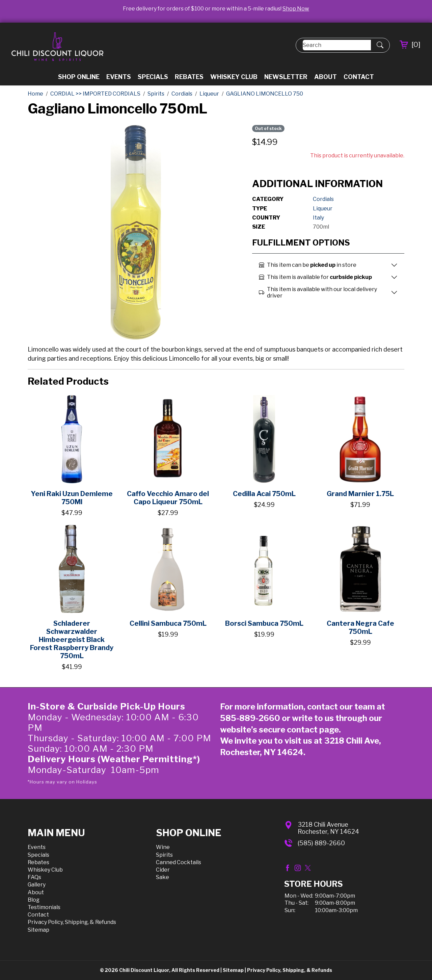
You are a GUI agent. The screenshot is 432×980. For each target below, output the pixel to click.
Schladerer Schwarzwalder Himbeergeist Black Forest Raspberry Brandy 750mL (72, 640)
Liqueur (323, 209)
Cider (163, 870)
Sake (163, 877)
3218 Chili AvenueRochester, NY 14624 (328, 828)
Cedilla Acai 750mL (264, 494)
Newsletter (286, 77)
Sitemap (38, 930)
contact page (313, 730)
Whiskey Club (234, 77)
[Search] (337, 45)
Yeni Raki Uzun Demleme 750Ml (72, 498)
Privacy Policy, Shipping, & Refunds (72, 922)
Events (119, 77)
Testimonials (44, 907)
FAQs (34, 877)
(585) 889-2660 (321, 843)
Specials (153, 77)
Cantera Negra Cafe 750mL (360, 627)
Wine (163, 847)
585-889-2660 (250, 718)
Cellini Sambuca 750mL (168, 623)
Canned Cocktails (179, 862)
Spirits (164, 855)
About (326, 77)
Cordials (323, 199)
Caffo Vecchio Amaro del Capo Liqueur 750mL (168, 498)
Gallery (37, 885)
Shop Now (296, 9)
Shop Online (79, 77)
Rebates (189, 77)
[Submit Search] (380, 45)
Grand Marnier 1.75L (360, 494)
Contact (359, 77)
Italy (318, 218)
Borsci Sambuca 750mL (264, 623)
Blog (34, 900)
